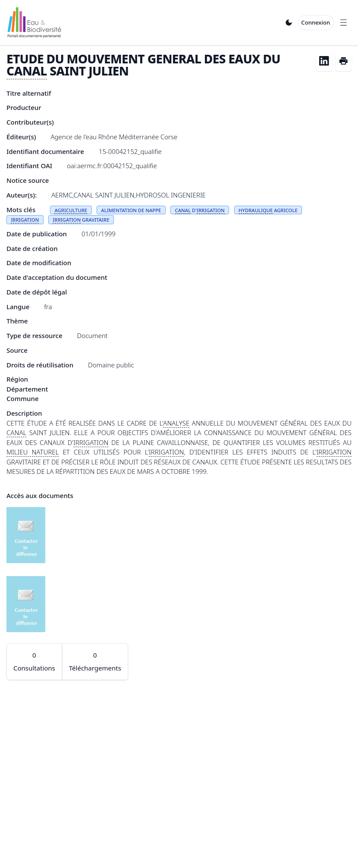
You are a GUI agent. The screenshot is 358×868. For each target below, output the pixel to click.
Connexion (316, 22)
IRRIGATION (211, 210)
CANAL (27, 71)
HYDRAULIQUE (256, 210)
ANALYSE (176, 423)
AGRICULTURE (71, 210)
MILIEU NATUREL (33, 452)
